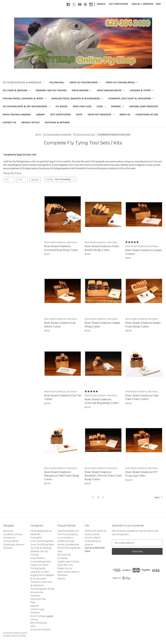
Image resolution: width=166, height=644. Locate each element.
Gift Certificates (118, 4)
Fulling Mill (57, 82)
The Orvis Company (68, 534)
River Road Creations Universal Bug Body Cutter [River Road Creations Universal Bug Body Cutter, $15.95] (102, 401)
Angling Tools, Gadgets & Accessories (77, 98)
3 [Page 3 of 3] (103, 497)
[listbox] (65, 179)
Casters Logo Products (143, 106)
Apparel (117, 106)
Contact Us (9, 122)
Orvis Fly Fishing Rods (85, 82)
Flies (101, 106)
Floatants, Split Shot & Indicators (131, 98)
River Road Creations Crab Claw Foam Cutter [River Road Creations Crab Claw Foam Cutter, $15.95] (142, 397)
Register (148, 4)
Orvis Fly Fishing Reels (122, 82)
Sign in (136, 4)
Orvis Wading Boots (111, 90)
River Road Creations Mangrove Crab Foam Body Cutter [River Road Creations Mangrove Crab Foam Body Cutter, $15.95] (62, 476)
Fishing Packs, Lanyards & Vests (24, 98)
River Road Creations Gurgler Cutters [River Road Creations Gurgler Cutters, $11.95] (144, 252)
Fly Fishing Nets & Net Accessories (26, 106)
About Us (125, 115)
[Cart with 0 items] (158, 4)
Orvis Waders (82, 90)
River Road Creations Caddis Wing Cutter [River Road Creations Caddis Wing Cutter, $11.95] (102, 325)
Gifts (79, 115)
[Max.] (22, 180)
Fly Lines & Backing (16, 90)
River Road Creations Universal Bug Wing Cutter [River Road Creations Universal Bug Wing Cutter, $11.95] (61, 248)
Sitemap (8, 548)
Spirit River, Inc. (66, 565)
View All (61, 579)
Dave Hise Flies (82, 106)
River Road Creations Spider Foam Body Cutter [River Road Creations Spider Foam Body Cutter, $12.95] (143, 325)
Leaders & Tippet (142, 90)
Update (35, 180)
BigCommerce (20, 633)
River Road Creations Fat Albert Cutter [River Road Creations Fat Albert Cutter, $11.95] (60, 325)
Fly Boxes (61, 106)
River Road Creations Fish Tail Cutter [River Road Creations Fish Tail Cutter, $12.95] (63, 397)
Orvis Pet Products (101, 115)
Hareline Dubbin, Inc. (68, 531)
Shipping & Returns (57, 122)
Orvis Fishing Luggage (17, 115)
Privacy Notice (30, 122)
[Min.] (9, 180)
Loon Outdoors (65, 538)
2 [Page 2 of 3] (98, 497)
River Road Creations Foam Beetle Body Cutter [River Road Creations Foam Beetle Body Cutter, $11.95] (102, 248)
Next (159, 498)
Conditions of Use (147, 115)
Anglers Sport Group (68, 562)
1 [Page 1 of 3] (93, 497)
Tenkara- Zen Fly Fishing (51, 90)
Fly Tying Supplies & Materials (23, 82)
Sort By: (50, 179)
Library (40, 115)
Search (101, 4)
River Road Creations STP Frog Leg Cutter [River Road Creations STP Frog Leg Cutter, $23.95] (141, 474)
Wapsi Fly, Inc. (65, 568)
